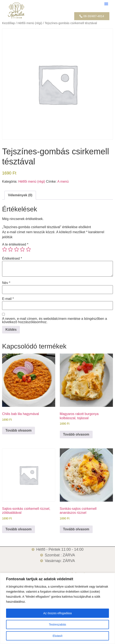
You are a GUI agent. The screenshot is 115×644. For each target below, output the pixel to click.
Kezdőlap (8, 23)
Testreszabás (57, 624)
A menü (63, 181)
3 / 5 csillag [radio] (17, 249)
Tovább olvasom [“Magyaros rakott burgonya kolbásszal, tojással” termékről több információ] (76, 434)
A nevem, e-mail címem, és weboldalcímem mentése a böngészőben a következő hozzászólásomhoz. (55, 320)
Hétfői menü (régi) (30, 23)
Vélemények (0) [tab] (20, 195)
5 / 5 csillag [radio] (28, 249)
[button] (106, 4)
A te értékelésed (15, 245)
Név (6, 283)
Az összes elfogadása (57, 613)
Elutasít (58, 636)
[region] (57, 608)
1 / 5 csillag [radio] (5, 249)
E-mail (8, 299)
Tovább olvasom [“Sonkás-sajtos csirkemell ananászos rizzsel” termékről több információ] (76, 529)
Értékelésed (12, 259)
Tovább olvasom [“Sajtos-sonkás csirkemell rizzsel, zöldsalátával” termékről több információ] (19, 529)
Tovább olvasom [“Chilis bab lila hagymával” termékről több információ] (19, 430)
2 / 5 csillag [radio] (10, 249)
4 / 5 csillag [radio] (22, 249)
